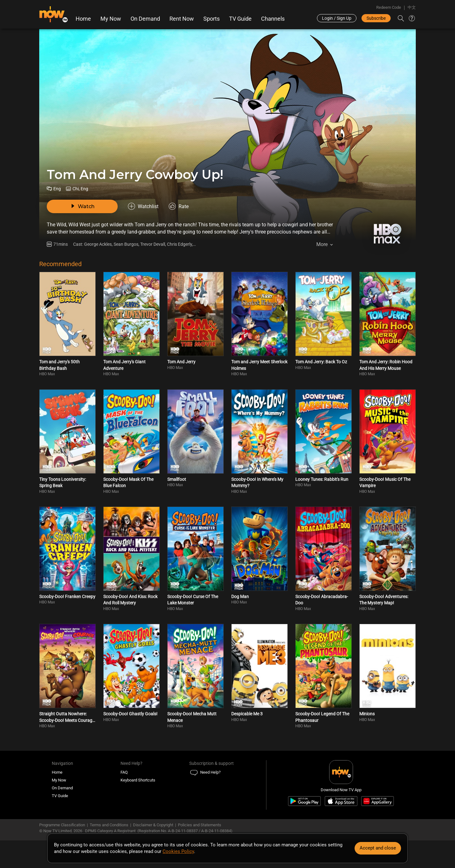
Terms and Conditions (109, 825)
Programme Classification (62, 825)
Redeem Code (389, 7)
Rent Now (182, 19)
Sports (211, 19)
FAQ (124, 772)
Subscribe (376, 18)
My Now (111, 19)
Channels (273, 19)
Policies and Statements (200, 825)
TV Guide (240, 19)
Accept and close (378, 848)
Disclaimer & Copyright (153, 825)
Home (83, 19)
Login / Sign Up (337, 18)
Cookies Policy (178, 851)
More (322, 244)
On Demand (145, 19)
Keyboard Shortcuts (138, 780)
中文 (412, 7)
